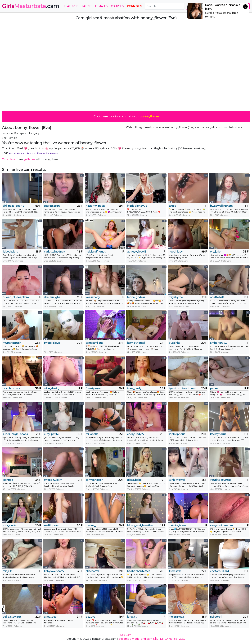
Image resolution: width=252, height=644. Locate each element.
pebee (214, 389)
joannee (8, 480)
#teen (12, 153)
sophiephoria (177, 434)
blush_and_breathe (140, 526)
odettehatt (217, 297)
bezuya (90, 617)
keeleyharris (218, 434)
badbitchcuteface (139, 571)
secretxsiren (52, 206)
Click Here (9, 159)
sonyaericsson (94, 480)
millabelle (92, 434)
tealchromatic (12, 389)
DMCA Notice (169, 639)
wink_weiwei (177, 480)
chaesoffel (92, 571)
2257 (182, 639)
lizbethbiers (10, 252)
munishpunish (12, 343)
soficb (172, 206)
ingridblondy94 (137, 206)
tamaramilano (94, 343)
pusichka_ (175, 343)
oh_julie (215, 252)
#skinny (54, 153)
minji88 (7, 571)
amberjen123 (218, 343)
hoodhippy (176, 252)
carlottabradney (54, 252)
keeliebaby (93, 297)
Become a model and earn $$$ (138, 639)
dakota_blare (177, 526)
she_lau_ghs (52, 297)
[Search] (165, 6)
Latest (87, 6)
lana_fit (132, 617)
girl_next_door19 (13, 206)
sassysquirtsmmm (221, 526)
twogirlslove (52, 343)
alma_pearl (51, 617)
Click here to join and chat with (126, 116)
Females (101, 6)
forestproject (94, 389)
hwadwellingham (221, 206)
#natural (31, 153)
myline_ (91, 526)
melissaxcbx (176, 617)
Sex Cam (126, 635)
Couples (117, 6)
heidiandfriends (96, 252)
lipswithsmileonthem (182, 389)
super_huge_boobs (15, 434)
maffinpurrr (52, 526)
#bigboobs (43, 153)
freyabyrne (176, 297)
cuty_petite (51, 434)
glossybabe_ (135, 480)
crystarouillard (219, 571)
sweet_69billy (53, 480)
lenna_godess (136, 297)
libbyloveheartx (54, 571)
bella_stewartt (12, 617)
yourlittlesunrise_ (221, 480)
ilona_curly (134, 389)
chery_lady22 (136, 434)
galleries (29, 159)
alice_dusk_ (52, 389)
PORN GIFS (134, 6)
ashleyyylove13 (137, 252)
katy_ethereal (136, 343)
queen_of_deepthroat (16, 297)
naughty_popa (95, 206)
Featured (71, 6)
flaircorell (216, 617)
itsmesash (175, 571)
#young (21, 153)
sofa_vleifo (9, 526)
